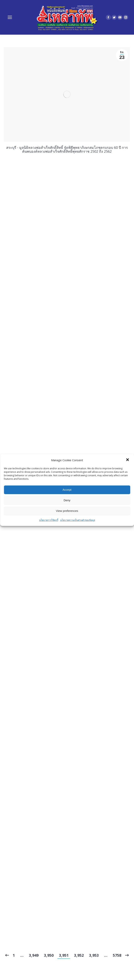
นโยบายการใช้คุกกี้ (49, 520)
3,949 (34, 955)
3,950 (49, 955)
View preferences (67, 511)
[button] (128, 460)
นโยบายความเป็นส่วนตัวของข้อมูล (78, 520)
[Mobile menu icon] (10, 17)
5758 (117, 955)
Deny (67, 500)
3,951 (64, 955)
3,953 (94, 955)
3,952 (79, 955)
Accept (67, 490)
